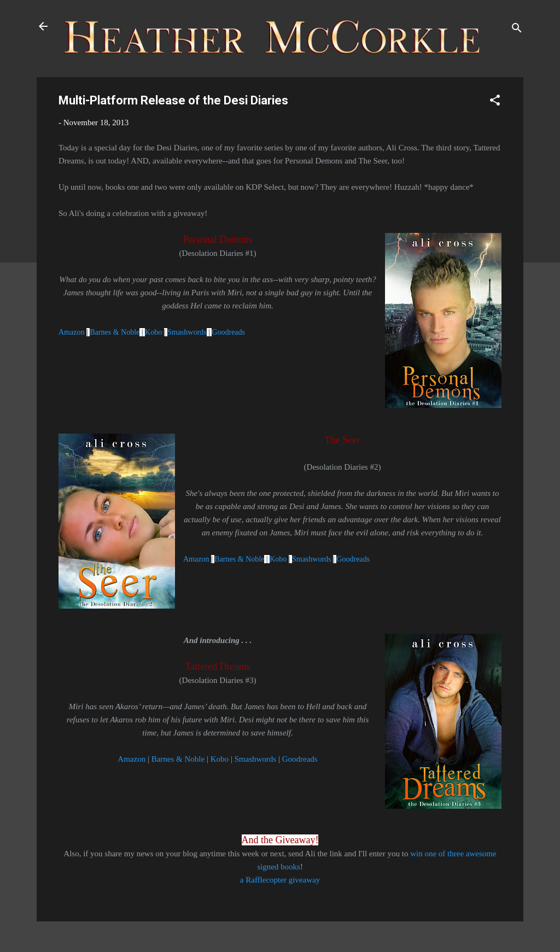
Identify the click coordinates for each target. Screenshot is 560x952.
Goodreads (228, 332)
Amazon (72, 332)
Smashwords (187, 332)
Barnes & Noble (115, 332)
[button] (495, 102)
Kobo (154, 332)
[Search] (517, 30)
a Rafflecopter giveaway (280, 880)
